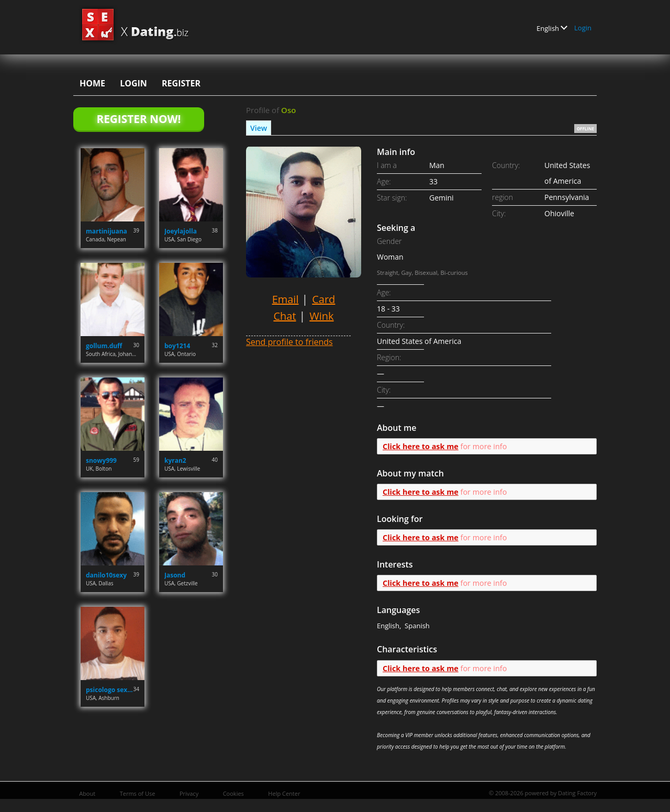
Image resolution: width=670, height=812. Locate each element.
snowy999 (101, 460)
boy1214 (177, 346)
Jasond (175, 575)
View (259, 128)
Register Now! (138, 119)
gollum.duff (104, 346)
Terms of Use (138, 793)
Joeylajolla (181, 231)
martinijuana (107, 231)
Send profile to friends (289, 342)
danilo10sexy (106, 575)
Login (583, 28)
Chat (284, 316)
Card (323, 299)
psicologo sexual (110, 690)
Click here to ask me (421, 446)
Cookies (233, 793)
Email (286, 299)
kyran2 (175, 460)
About (87, 793)
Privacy (189, 793)
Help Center (284, 793)
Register (181, 83)
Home (92, 83)
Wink (321, 316)
